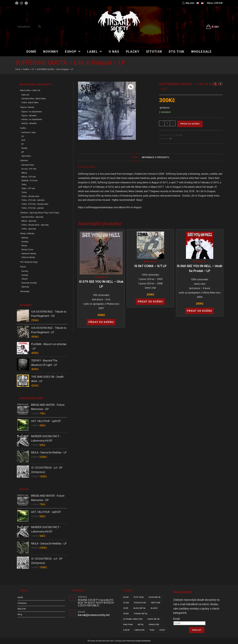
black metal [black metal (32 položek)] (139, 608)
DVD (23, 140)
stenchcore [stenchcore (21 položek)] (140, 603)
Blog (20, 614)
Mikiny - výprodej (29, 221)
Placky (24, 246)
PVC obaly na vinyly (29, 262)
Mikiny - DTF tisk (29, 177)
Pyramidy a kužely (29, 283)
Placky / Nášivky (27, 233)
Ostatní (25, 279)
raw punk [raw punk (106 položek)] (128, 625)
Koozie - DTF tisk (29, 169)
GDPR (20, 597)
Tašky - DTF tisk (28, 188)
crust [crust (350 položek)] (162, 630)
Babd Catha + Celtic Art (30, 90)
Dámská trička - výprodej (32, 217)
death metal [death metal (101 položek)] (154, 619)
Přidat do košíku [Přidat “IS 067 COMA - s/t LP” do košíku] (150, 302)
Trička (24, 192)
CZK (216, 3)
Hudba (23, 128)
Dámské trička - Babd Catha (34, 99)
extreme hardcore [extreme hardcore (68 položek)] (133, 619)
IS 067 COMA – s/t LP (150, 266)
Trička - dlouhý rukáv (30, 196)
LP (170, 139)
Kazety (24, 148)
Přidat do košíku (190, 124)
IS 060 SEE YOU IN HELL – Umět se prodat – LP (200, 268)
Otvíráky (25, 242)
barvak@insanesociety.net (94, 615)
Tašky (24, 184)
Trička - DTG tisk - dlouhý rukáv (35, 204)
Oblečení (24, 160)
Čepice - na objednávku (32, 112)
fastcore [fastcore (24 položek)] (156, 603)
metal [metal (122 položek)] (141, 625)
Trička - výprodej (29, 229)
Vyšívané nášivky (29, 253)
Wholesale (99, 277)
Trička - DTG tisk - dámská (33, 200)
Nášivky (25, 238)
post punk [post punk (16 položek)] (139, 597)
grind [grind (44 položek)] (126, 614)
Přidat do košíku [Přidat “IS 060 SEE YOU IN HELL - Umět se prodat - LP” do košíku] (200, 311)
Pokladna (22, 603)
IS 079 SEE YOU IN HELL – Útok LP (101, 284)
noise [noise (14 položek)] (126, 597)
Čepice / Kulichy (27, 107)
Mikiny (24, 173)
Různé (23, 267)
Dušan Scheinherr (143, 641)
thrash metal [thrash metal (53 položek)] (141, 614)
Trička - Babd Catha (30, 103)
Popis (135, 157)
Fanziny (25, 271)
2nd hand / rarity (28, 132)
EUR (221, 3)
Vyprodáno (26, 156)
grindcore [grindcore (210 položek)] (154, 625)
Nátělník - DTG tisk (29, 180)
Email (176, 619)
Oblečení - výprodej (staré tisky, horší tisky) (40, 213)
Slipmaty (25, 287)
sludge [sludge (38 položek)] (154, 608)
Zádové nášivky (28, 257)
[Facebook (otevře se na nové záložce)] (17, 3)
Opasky (25, 275)
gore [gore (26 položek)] (126, 608)
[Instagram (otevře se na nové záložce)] (22, 3)
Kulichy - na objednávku (32, 119)
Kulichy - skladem (29, 123)
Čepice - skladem (29, 116)
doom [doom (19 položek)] (126, 603)
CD (23, 136)
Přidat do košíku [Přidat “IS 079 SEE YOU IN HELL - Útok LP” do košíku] (101, 322)
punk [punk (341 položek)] (152, 630)
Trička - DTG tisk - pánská (33, 208)
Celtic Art (25, 95)
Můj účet (22, 609)
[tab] (135, 158)
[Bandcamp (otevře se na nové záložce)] (26, 3)
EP (22, 144)
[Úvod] (18, 69)
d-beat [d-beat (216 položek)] (126, 630)
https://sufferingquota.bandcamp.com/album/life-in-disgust (110, 207)
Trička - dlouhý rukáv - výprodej (35, 225)
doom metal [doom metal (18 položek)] (155, 597)
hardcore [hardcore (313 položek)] (140, 630)
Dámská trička (28, 165)
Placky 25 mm (27, 250)
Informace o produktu (155, 157)
